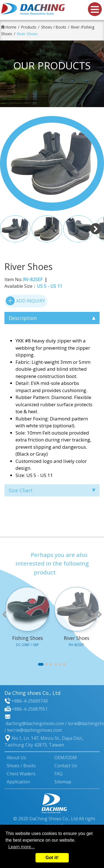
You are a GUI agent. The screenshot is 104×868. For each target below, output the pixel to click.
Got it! (52, 858)
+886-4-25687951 (30, 709)
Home (11, 27)
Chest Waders (21, 774)
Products (29, 27)
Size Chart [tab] (52, 490)
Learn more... (21, 847)
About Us (16, 758)
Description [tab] (52, 318)
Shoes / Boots (54, 27)
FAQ (59, 774)
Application (18, 782)
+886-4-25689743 (30, 701)
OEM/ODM (66, 758)
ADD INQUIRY (25, 301)
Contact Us (66, 766)
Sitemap (63, 782)
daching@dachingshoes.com (35, 723)
